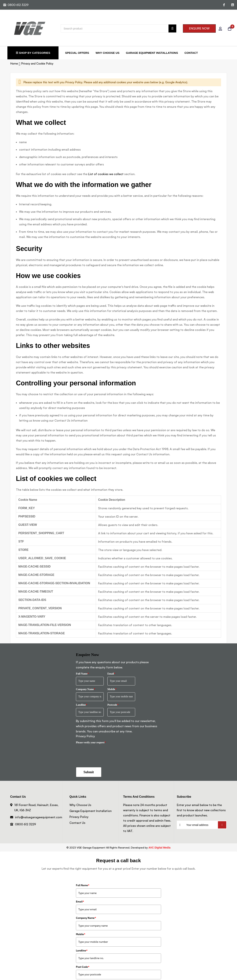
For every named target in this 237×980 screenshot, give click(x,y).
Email (111, 674)
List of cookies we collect (106, 174)
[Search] (172, 28)
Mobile (112, 689)
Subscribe (222, 825)
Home (14, 64)
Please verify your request (91, 743)
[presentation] (104, 753)
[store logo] (19, 28)
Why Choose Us (107, 53)
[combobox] (119, 28)
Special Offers (77, 53)
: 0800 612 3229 (16, 5)
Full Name (82, 674)
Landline (82, 705)
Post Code (83, 967)
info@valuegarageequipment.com (39, 817)
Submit (89, 772)
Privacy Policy (85, 736)
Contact (191, 53)
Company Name (86, 689)
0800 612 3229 (25, 824)
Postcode (113, 705)
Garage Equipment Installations (152, 53)
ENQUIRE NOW (199, 28)
